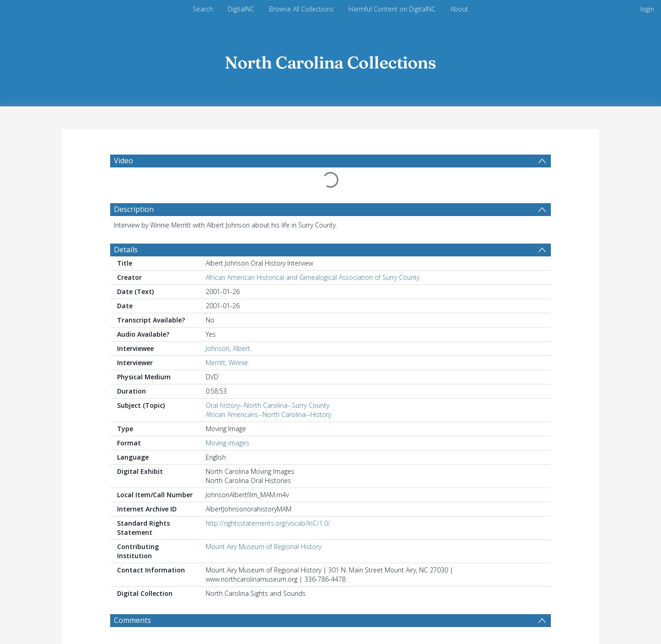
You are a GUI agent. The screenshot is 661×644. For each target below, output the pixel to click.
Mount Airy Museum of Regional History (263, 547)
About (459, 9)
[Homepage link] (330, 60)
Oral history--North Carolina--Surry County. (268, 405)
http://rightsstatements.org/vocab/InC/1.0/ (268, 523)
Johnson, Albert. (229, 348)
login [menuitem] (647, 9)
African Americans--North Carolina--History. (269, 414)
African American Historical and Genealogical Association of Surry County (313, 277)
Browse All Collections (301, 9)
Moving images (227, 443)
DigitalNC (241, 9)
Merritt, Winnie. (227, 363)
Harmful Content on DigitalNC (392, 9)
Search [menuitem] (203, 9)
